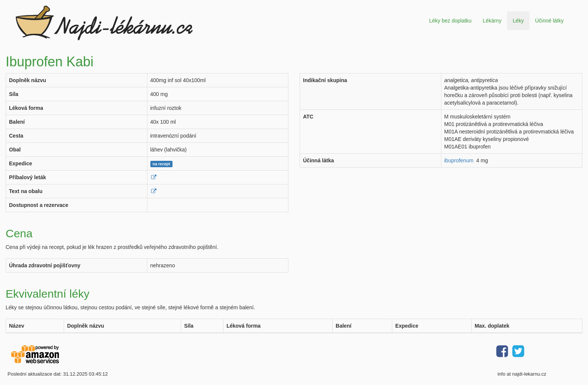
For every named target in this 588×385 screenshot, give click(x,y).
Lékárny (492, 21)
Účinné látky (549, 21)
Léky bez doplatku (450, 21)
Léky (518, 21)
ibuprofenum (459, 160)
